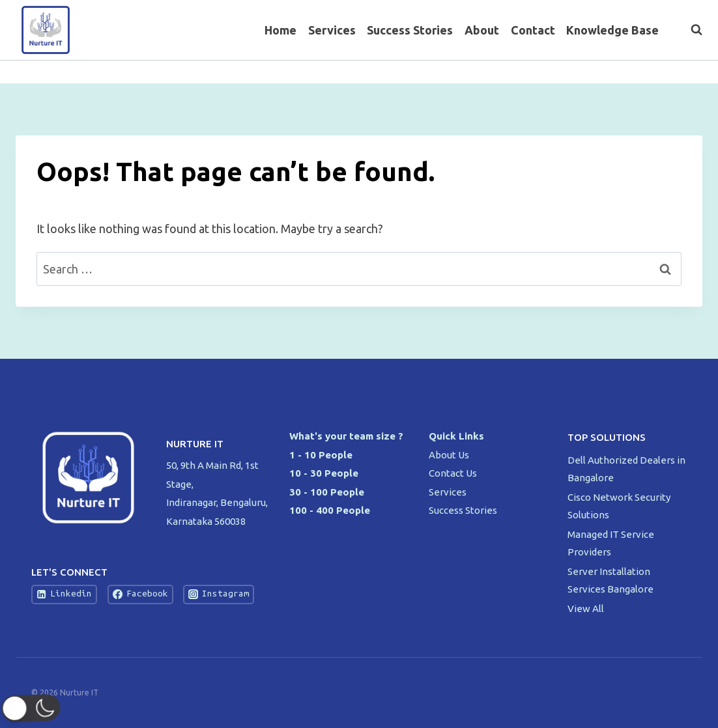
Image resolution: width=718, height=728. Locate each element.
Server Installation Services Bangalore (611, 580)
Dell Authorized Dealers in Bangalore (626, 469)
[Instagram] (691, 72)
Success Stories (410, 30)
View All (586, 609)
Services (332, 30)
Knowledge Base (612, 30)
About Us (449, 455)
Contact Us (453, 473)
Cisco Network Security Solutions (619, 506)
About (482, 30)
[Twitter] (666, 72)
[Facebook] (639, 72)
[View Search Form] (690, 30)
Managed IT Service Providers (611, 543)
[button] (34, 708)
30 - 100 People (327, 492)
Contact (533, 30)
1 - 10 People (321, 455)
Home (280, 30)
